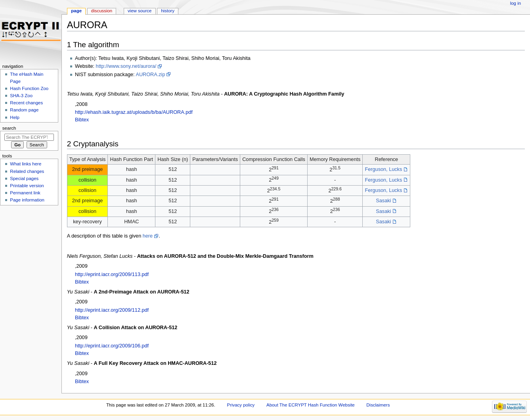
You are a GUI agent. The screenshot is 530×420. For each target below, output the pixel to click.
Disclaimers (378, 405)
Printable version (27, 186)
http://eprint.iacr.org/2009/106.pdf (112, 346)
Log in (516, 3)
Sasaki (383, 201)
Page (76, 11)
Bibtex (82, 120)
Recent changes (26, 103)
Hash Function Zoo (29, 88)
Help (15, 117)
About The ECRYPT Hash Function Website (311, 405)
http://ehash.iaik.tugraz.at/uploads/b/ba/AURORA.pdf (134, 112)
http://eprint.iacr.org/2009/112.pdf (112, 310)
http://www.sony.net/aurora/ (126, 66)
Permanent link (25, 193)
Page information (27, 200)
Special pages (24, 178)
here (148, 236)
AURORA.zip (150, 75)
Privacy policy (241, 405)
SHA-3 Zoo (21, 96)
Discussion (102, 11)
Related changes (27, 171)
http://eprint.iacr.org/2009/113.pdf (112, 274)
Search (9, 128)
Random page (24, 110)
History (168, 11)
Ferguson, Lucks (383, 169)
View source (140, 11)
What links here (26, 164)
